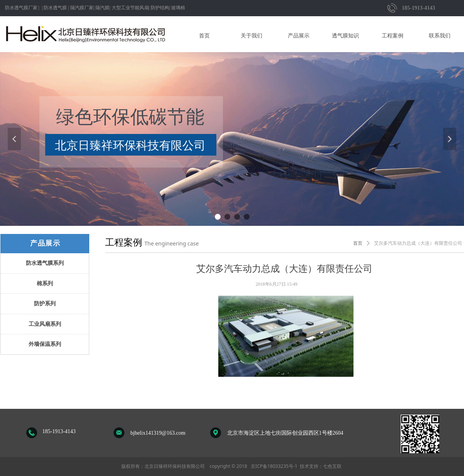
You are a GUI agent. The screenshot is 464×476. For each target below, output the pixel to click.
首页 (358, 243)
